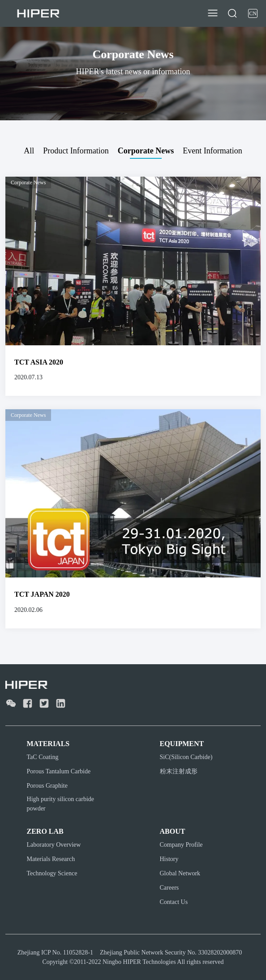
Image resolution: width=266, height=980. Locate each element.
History (169, 859)
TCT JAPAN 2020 (42, 594)
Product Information (76, 151)
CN (253, 13)
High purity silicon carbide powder (60, 804)
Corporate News (146, 151)
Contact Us (174, 902)
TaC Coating (43, 757)
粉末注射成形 (179, 771)
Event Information (212, 151)
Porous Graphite (47, 786)
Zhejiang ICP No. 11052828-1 (55, 952)
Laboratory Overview (54, 845)
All (29, 151)
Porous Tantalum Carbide (59, 771)
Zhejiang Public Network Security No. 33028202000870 (171, 952)
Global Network (180, 873)
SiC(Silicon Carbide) (186, 757)
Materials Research (51, 859)
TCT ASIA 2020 (39, 362)
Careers (169, 888)
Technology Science (52, 873)
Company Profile (181, 845)
